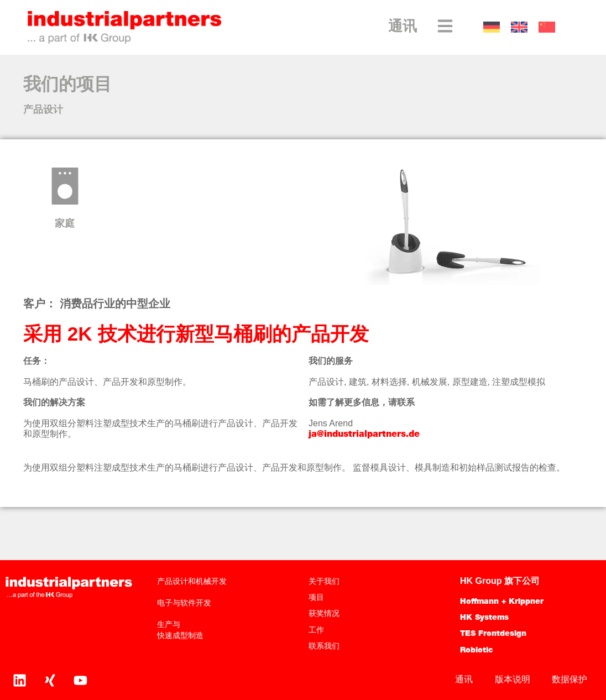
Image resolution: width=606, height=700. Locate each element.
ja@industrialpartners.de (364, 435)
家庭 (65, 224)
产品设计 (43, 110)
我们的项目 (67, 86)
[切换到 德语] (492, 27)
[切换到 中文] (547, 27)
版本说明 (512, 679)
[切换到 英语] (519, 27)
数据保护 (570, 679)
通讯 (403, 27)
